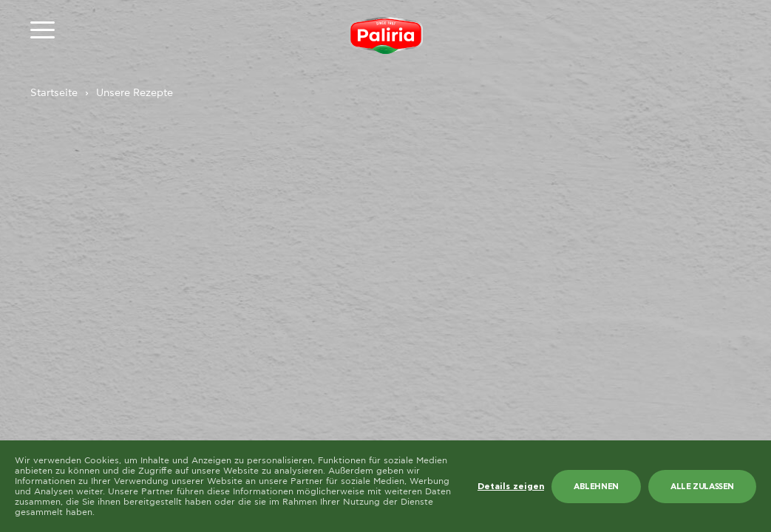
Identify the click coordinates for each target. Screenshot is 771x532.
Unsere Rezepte (135, 93)
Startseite (54, 93)
